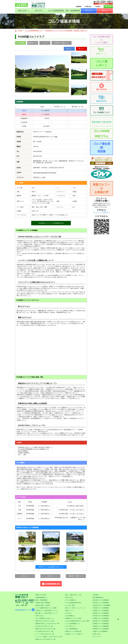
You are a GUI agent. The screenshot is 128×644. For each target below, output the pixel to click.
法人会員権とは (70, 616)
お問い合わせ (108, 7)
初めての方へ (23, 11)
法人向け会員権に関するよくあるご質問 (77, 621)
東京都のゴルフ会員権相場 (101, 600)
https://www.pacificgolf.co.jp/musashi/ (45, 173)
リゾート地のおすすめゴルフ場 (45, 634)
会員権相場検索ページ (42, 597)
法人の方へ (39, 11)
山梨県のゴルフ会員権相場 (101, 626)
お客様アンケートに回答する (74, 634)
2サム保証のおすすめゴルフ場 (44, 631)
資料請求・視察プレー (62, 43)
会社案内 (98, 7)
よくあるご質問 (70, 605)
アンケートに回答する (101, 212)
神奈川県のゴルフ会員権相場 (102, 605)
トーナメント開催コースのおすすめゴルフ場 (49, 637)
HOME (20, 31)
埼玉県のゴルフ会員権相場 (101, 603)
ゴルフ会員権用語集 (72, 629)
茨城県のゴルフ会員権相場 (101, 618)
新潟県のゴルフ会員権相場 (101, 621)
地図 (56, 137)
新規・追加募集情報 (73, 11)
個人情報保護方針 (98, 597)
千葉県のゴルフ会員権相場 (101, 608)
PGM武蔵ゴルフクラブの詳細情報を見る (51, 223)
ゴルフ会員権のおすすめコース (45, 618)
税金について (70, 610)
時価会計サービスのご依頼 (73, 618)
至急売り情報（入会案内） (43, 605)
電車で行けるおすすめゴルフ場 (45, 621)
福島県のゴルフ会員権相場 (101, 610)
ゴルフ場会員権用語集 (102, 148)
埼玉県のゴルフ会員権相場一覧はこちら (51, 567)
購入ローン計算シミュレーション (75, 608)
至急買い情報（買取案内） (43, 603)
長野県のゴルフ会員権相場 (101, 624)
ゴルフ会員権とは (71, 600)
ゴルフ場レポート (102, 63)
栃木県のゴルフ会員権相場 (101, 616)
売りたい (89, 11)
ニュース (45, 43)
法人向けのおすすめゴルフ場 (44, 626)
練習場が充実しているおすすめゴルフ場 (47, 624)
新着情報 (79, 7)
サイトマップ (97, 637)
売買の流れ (88, 7)
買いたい (105, 11)
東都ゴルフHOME (41, 595)
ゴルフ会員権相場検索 (56, 11)
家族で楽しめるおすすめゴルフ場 (45, 629)
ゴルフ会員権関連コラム (73, 624)
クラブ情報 (20, 43)
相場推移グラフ (33, 43)
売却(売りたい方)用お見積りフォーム (47, 610)
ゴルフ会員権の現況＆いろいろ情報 (46, 608)
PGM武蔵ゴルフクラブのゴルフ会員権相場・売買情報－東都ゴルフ (66, 31)
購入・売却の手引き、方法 (73, 595)
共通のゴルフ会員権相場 (100, 631)
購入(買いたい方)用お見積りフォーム (47, 613)
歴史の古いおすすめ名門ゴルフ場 (45, 639)
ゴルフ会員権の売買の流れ (73, 603)
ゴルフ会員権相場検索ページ (34, 31)
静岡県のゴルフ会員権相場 (101, 629)
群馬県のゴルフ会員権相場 (101, 613)
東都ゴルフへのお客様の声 (101, 188)
